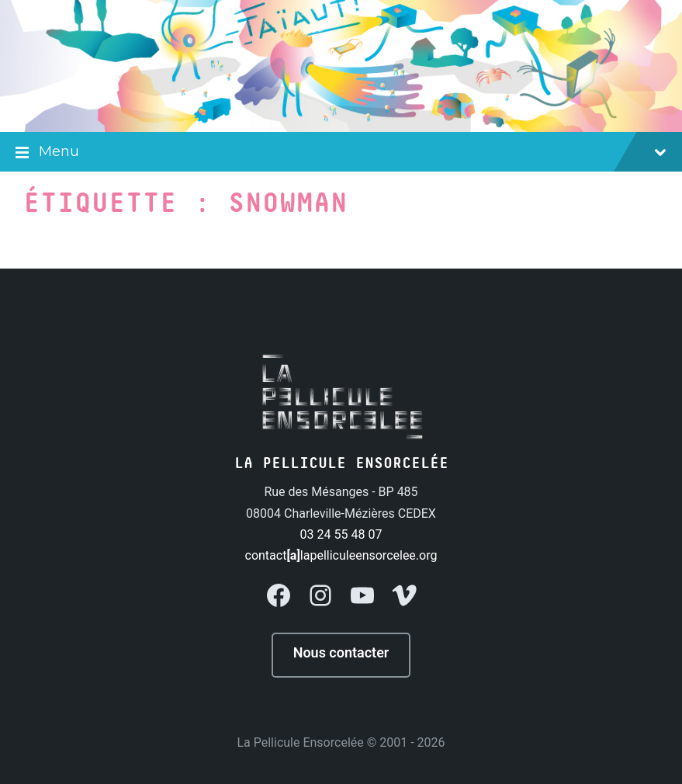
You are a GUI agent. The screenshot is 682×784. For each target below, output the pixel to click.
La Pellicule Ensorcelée (300, 742)
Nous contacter (341, 652)
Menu (341, 153)
